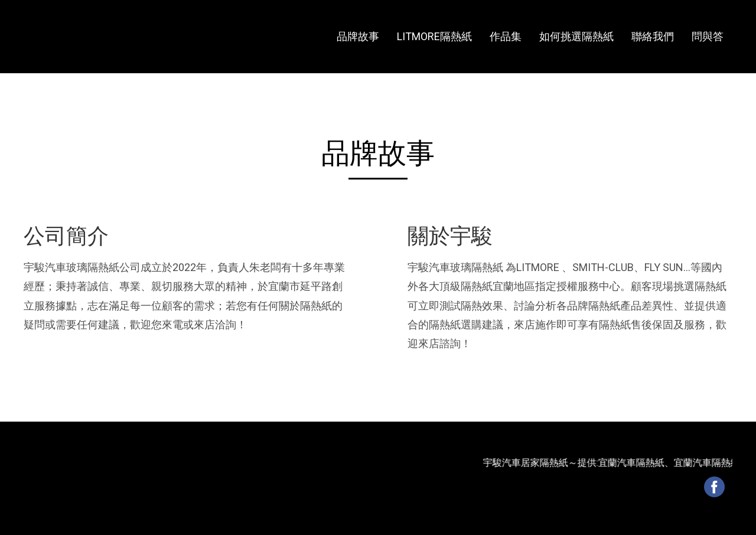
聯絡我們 (653, 36)
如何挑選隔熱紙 (576, 36)
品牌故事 (358, 36)
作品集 (506, 36)
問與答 (708, 36)
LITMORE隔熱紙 (434, 36)
